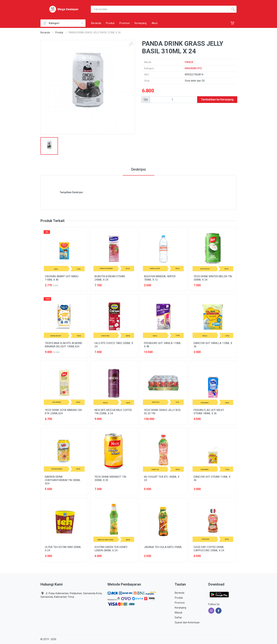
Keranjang (180, 608)
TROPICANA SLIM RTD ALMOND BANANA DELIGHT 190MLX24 (64, 345)
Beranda (45, 32)
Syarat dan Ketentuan (187, 622)
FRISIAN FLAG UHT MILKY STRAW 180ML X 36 (209, 412)
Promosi (180, 603)
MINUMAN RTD (193, 68)
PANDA (189, 62)
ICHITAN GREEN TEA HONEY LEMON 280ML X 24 (111, 549)
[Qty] (174, 100)
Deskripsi (139, 169)
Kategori (63, 23)
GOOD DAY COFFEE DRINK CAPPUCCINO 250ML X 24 (209, 549)
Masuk (179, 613)
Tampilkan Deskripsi (71, 192)
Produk (59, 32)
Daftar (178, 618)
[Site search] (160, 9)
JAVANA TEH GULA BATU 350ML (163, 547)
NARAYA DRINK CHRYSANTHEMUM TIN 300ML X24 (63, 480)
